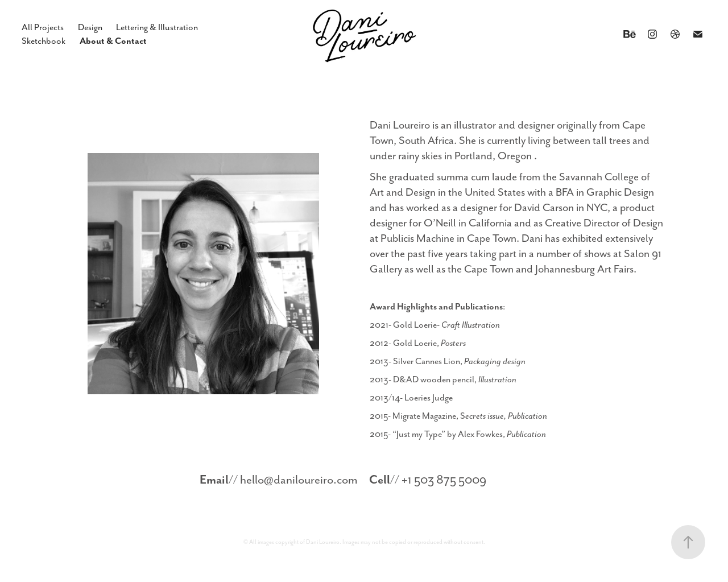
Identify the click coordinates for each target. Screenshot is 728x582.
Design (90, 27)
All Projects (43, 27)
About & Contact (113, 41)
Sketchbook (44, 41)
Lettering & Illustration (157, 27)
